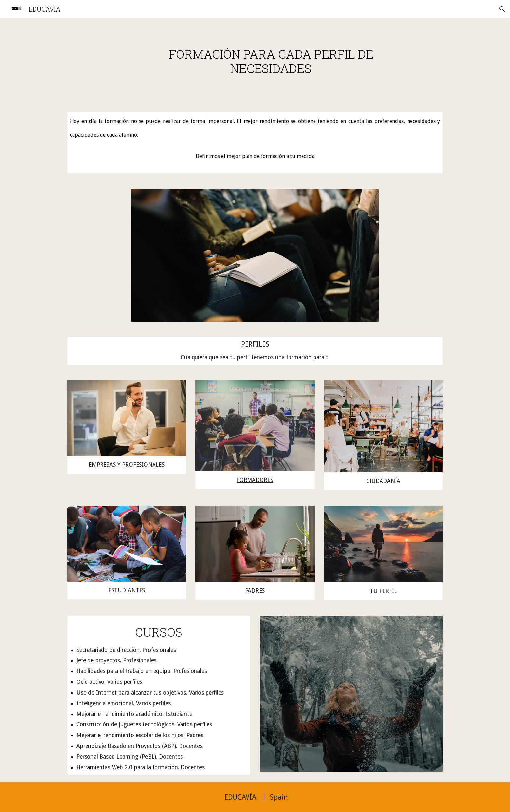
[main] (271, 61)
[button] (502, 9)
